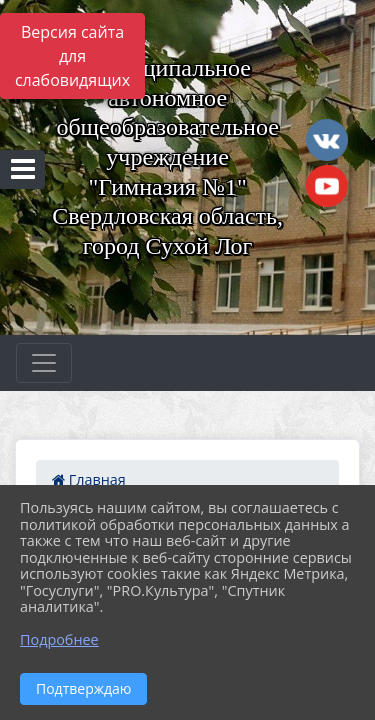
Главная (89, 479)
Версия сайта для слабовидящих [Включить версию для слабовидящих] (72, 56)
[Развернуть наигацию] (44, 363)
